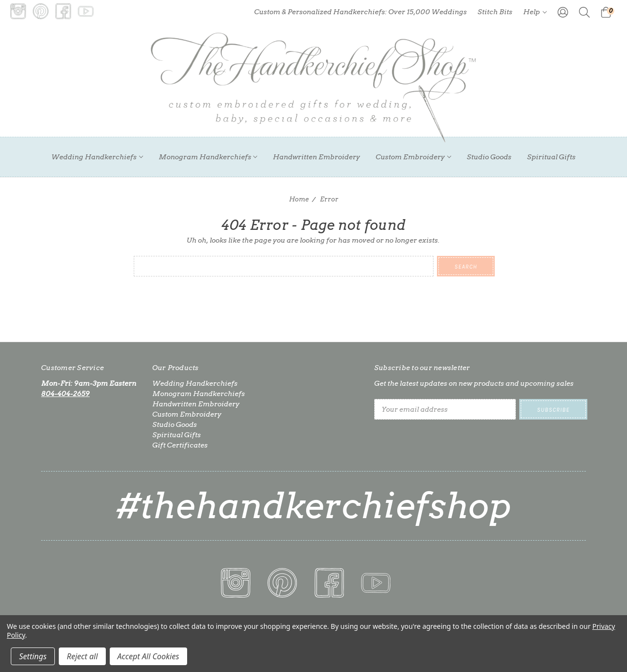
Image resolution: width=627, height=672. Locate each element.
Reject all (82, 656)
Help (535, 12)
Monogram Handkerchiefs (208, 157)
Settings (33, 656)
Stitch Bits (495, 12)
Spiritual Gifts (551, 157)
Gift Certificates (180, 445)
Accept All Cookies (148, 656)
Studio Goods (489, 157)
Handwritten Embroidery (316, 157)
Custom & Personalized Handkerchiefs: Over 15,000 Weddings (361, 12)
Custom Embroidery (413, 157)
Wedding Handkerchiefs (97, 157)
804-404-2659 (65, 394)
